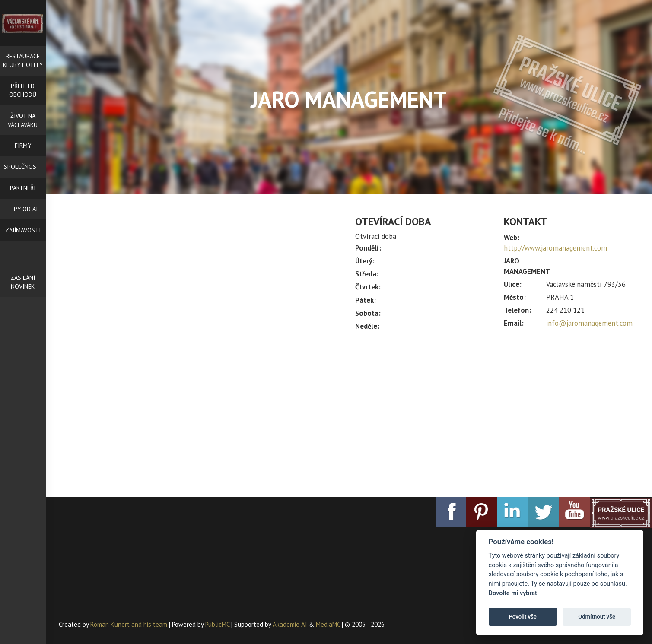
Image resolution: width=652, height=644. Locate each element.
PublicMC (217, 624)
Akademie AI (290, 624)
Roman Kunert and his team (130, 624)
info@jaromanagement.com (589, 323)
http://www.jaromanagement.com (555, 248)
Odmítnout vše (597, 617)
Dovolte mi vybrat (513, 593)
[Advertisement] (497, 410)
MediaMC (328, 624)
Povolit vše (523, 617)
